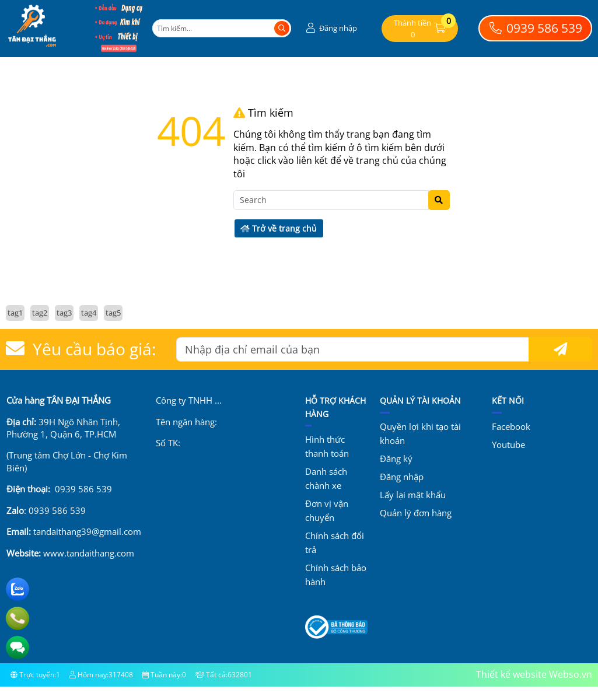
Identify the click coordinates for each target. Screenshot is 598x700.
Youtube (508, 444)
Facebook (511, 426)
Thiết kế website (511, 674)
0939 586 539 (535, 28)
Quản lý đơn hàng (416, 513)
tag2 (40, 313)
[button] (330, 28)
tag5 (113, 313)
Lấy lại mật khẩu (413, 495)
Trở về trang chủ (279, 228)
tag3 (64, 313)
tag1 (15, 313)
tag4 (89, 313)
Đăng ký (396, 459)
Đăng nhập (402, 477)
